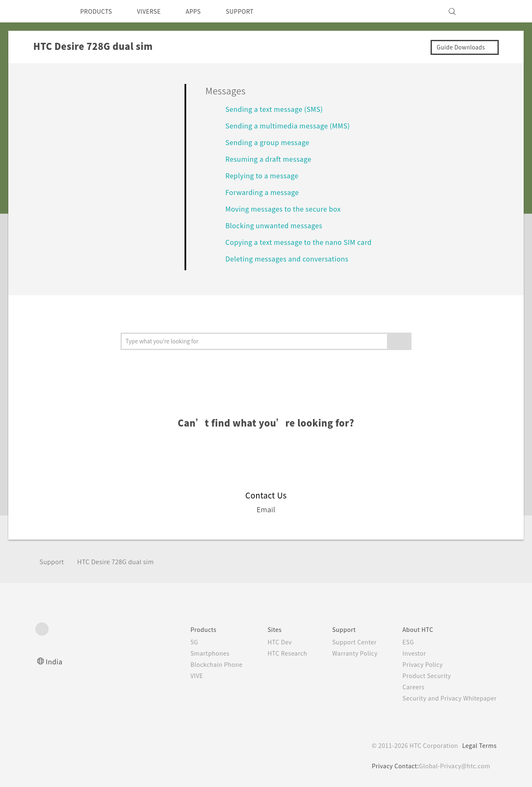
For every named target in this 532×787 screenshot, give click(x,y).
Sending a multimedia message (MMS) (292, 125)
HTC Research (275, 653)
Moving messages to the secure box (288, 208)
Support (53, 561)
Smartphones (193, 653)
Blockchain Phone (200, 664)
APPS (204, 11)
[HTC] (45, 11)
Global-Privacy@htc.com (453, 766)
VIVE (179, 676)
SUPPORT (254, 11)
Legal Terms (478, 745)
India (54, 661)
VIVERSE (156, 11)
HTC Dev (267, 642)
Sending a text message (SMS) (278, 109)
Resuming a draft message (272, 159)
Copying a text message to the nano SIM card (305, 242)
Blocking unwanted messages (278, 225)
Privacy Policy (417, 664)
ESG (402, 642)
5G (176, 642)
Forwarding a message (265, 192)
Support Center (346, 642)
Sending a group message (271, 142)
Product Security (421, 676)
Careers (407, 687)
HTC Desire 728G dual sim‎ (121, 561)
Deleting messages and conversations (291, 258)
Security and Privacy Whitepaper (446, 698)
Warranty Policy (346, 653)
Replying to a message (265, 175)
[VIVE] (485, 11)
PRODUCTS (99, 11)
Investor (408, 653)
